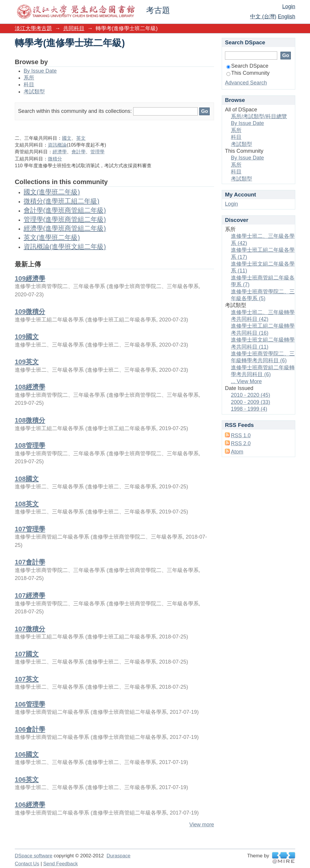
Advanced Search (246, 83)
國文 (67, 138)
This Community (248, 73)
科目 (29, 84)
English (287, 17)
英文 (81, 138)
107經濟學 (30, 595)
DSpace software (34, 856)
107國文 (27, 654)
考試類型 (34, 92)
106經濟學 (30, 805)
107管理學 (30, 529)
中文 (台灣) (263, 17)
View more (202, 825)
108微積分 (30, 420)
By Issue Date (40, 71)
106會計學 (30, 729)
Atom (237, 452)
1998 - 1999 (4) (249, 409)
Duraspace (119, 856)
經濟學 (60, 152)
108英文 (27, 504)
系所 (29, 78)
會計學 (79, 152)
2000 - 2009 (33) (251, 402)
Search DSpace (247, 66)
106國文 (27, 754)
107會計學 (30, 562)
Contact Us (27, 864)
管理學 (97, 152)
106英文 (27, 780)
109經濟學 (30, 278)
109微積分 (30, 312)
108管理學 (30, 445)
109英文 (27, 362)
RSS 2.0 (241, 443)
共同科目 (74, 28)
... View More (246, 381)
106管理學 (30, 704)
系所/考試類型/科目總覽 (259, 116)
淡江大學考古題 (33, 28)
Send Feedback (60, 864)
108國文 (27, 479)
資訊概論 (57, 145)
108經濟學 (30, 387)
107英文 (27, 679)
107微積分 (30, 629)
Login (289, 6)
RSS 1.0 (241, 435)
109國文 (27, 337)
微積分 (55, 159)
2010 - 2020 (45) (251, 395)
